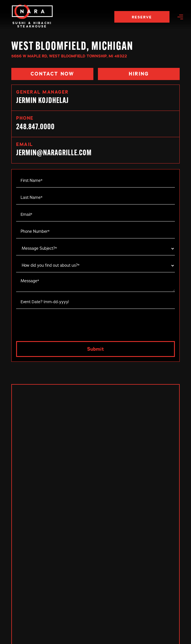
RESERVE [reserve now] (142, 17)
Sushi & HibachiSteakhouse (32, 25)
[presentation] (59, 323)
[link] (95, 124)
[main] (32, 12)
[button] (180, 17)
